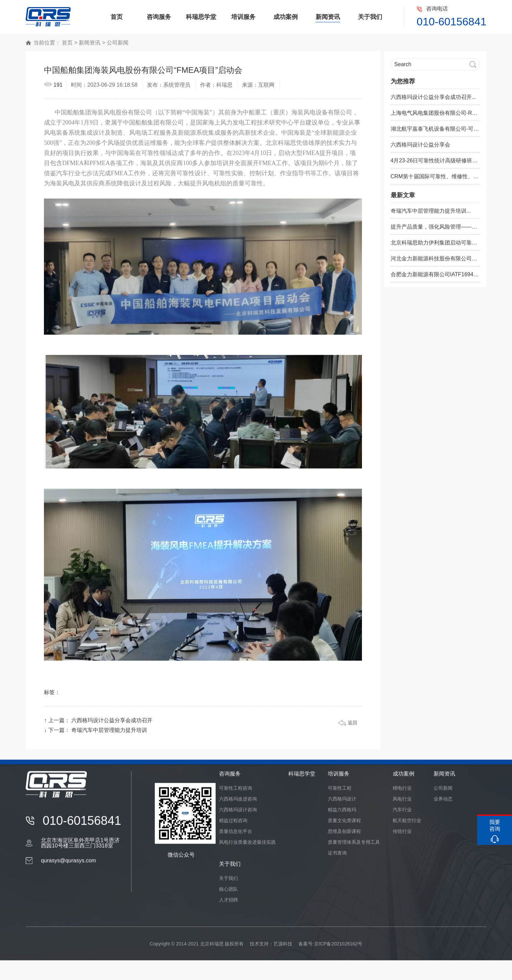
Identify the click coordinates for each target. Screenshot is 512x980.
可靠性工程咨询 (236, 791)
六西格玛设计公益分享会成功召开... (433, 100)
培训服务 (339, 777)
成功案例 (404, 777)
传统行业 (402, 834)
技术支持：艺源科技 (271, 947)
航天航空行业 (407, 824)
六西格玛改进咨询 (238, 802)
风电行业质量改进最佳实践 (247, 845)
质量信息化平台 (236, 834)
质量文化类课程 (344, 824)
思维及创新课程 (344, 834)
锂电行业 (402, 791)
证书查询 (337, 856)
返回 (352, 726)
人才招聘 (228, 903)
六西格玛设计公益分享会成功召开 (112, 723)
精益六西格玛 (342, 813)
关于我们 (230, 867)
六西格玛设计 (342, 802)
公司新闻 (118, 46)
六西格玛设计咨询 (238, 813)
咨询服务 (230, 777)
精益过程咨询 (233, 824)
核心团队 (228, 892)
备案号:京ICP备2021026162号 (330, 947)
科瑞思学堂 (302, 777)
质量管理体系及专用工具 (354, 845)
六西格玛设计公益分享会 (420, 148)
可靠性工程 (340, 791)
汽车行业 (402, 813)
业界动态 (443, 802)
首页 (67, 46)
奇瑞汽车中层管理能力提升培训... (431, 214)
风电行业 (402, 802)
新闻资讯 (90, 46)
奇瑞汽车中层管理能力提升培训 (109, 733)
